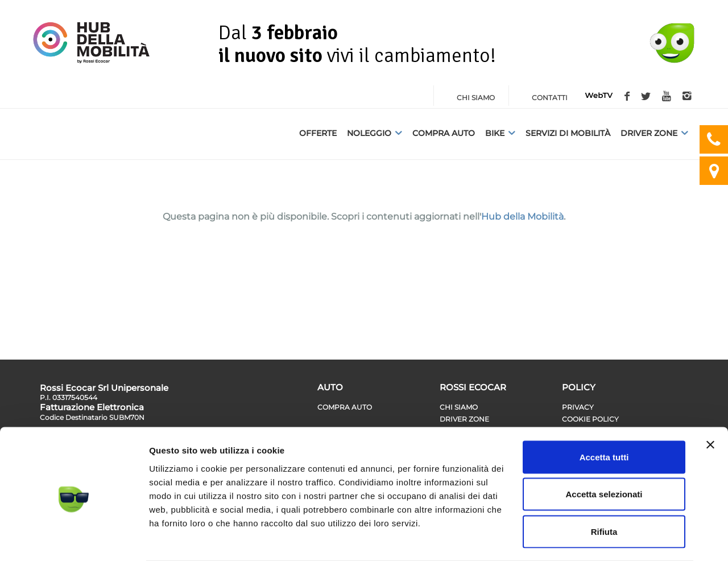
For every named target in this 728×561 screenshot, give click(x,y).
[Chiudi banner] (710, 399)
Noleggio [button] (375, 133)
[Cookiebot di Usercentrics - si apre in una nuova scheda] (74, 539)
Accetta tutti (604, 412)
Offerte (318, 133)
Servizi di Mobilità (568, 133)
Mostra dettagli (598, 539)
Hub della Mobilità (522, 216)
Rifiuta (604, 486)
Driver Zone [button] (654, 133)
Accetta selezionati (604, 449)
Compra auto (444, 133)
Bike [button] (500, 133)
